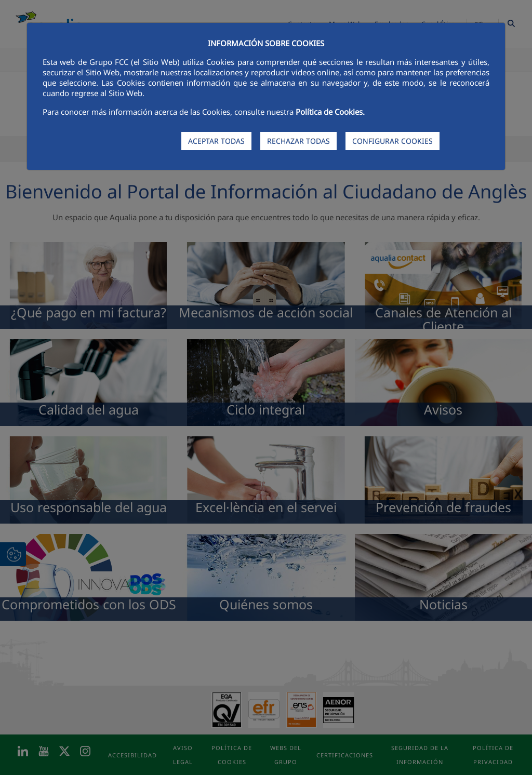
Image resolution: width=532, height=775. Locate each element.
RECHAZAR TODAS (298, 141)
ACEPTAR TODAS (216, 141)
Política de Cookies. (330, 112)
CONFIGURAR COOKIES (393, 141)
